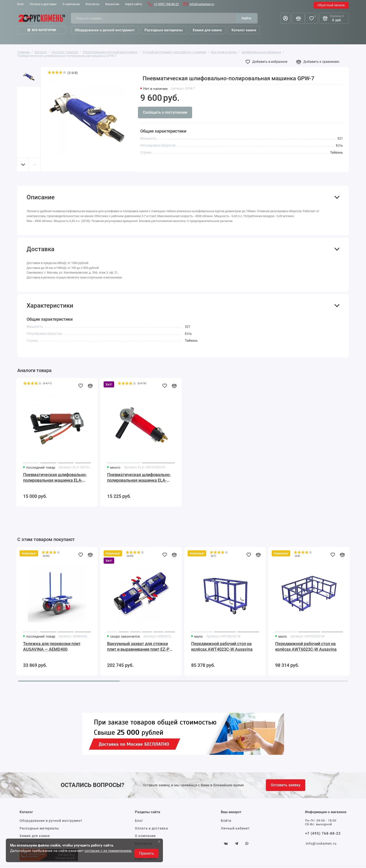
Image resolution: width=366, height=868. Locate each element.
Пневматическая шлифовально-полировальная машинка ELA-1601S (55, 478)
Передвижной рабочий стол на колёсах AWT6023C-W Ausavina (306, 646)
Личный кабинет (235, 828)
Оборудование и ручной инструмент (51, 821)
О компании (71, 4)
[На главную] (42, 18)
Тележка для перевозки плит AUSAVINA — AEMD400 (52, 646)
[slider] (57, 72)
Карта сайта (134, 4)
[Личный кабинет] (285, 18)
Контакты (93, 4)
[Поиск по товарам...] (155, 18)
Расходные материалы (39, 828)
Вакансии (112, 4)
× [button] (159, 841)
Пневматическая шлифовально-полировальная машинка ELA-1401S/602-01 (139, 478)
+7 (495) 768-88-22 (166, 4)
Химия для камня (35, 836)
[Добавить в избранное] (268, 62)
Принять (147, 853)
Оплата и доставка (43, 4)
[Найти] (246, 18)
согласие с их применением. (108, 851)
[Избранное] (311, 18)
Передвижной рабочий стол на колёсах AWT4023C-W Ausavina (222, 646)
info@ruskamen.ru (202, 4)
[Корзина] (334, 18)
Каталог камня (244, 30)
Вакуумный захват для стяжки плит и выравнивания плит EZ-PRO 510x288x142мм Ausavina (141, 647)
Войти (226, 821)
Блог (21, 4)
